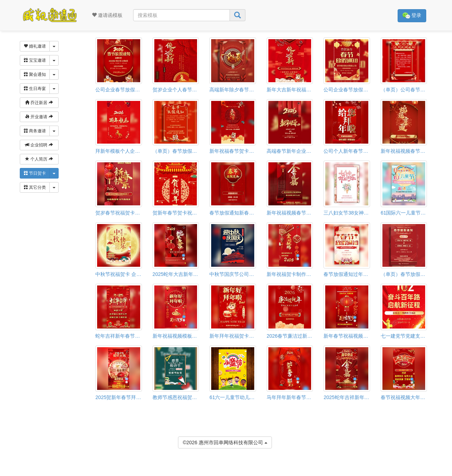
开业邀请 (39, 117)
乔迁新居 (39, 103)
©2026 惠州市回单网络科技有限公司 (225, 442)
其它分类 (35, 187)
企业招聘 (39, 145)
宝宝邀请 (35, 60)
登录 (412, 16)
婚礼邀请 (35, 46)
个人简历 (39, 159)
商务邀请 (35, 131)
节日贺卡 (35, 173)
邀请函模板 (107, 15)
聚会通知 (35, 74)
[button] (5, 473)
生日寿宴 (35, 89)
